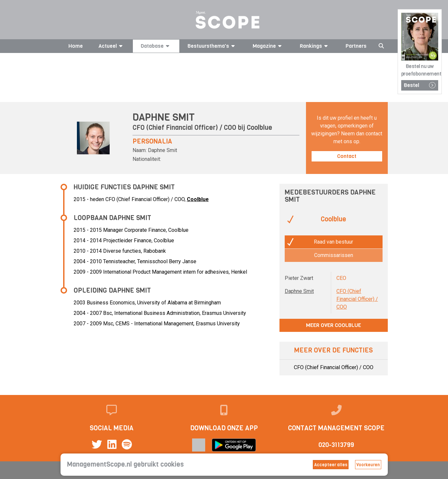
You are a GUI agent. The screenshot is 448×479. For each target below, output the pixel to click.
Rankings (315, 46)
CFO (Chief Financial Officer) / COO (357, 299)
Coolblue (260, 128)
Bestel (420, 85)
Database (156, 46)
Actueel (112, 46)
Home (76, 46)
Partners (356, 46)
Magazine (268, 46)
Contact (347, 156)
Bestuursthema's (212, 46)
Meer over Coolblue (333, 325)
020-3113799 (336, 445)
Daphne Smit (299, 291)
